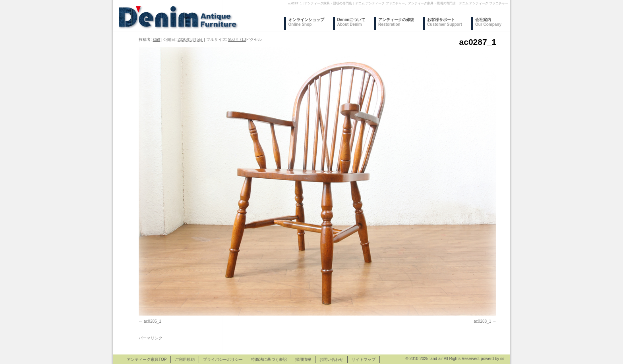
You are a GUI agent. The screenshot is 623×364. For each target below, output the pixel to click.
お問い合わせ (331, 359)
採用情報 (303, 359)
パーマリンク (151, 338)
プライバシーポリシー (223, 359)
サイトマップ (364, 359)
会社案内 (488, 22)
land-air (436, 359)
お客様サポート (445, 22)
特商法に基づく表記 (269, 359)
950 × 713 (237, 39)
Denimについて (351, 22)
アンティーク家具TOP (147, 359)
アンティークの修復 (396, 22)
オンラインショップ (306, 22)
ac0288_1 (482, 321)
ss (502, 359)
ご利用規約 (185, 359)
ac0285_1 (153, 321)
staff (157, 39)
